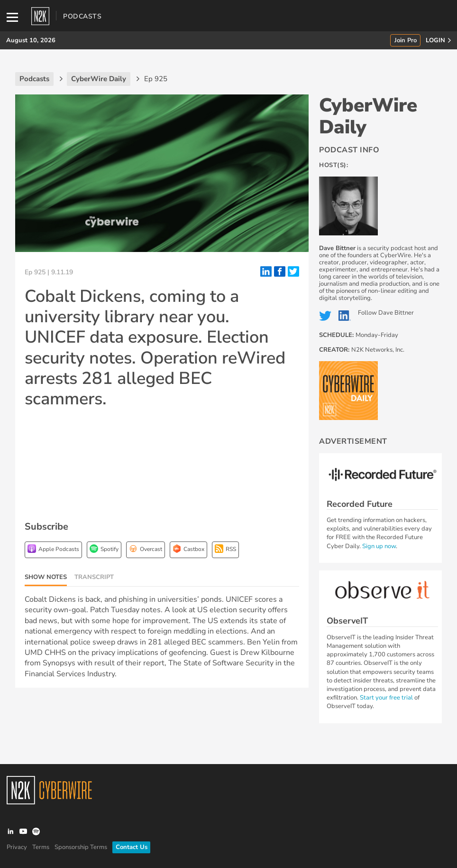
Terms (41, 847)
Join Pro (406, 41)
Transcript (94, 577)
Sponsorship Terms (81, 847)
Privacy (17, 847)
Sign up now (379, 546)
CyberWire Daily (368, 116)
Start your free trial (387, 698)
